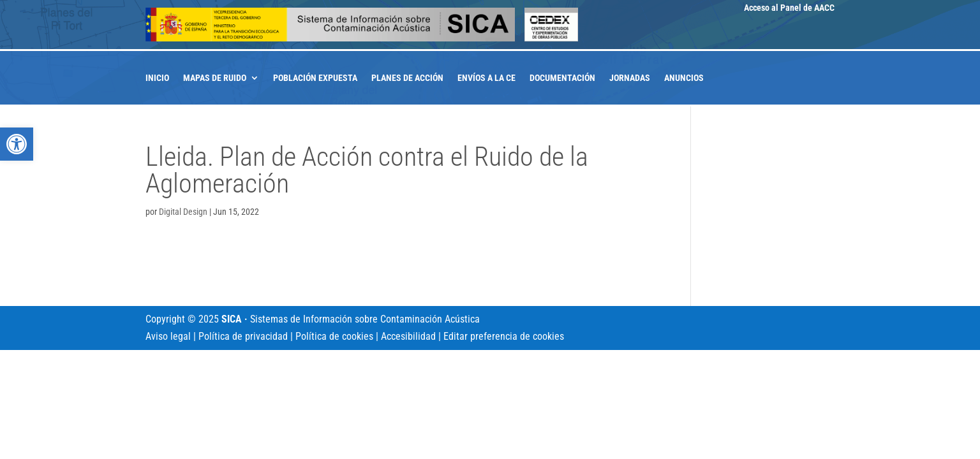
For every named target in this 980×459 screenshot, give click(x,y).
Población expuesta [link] (315, 78)
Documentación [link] (562, 78)
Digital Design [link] (183, 212)
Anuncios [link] (684, 78)
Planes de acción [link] (407, 78)
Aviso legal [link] (168, 336)
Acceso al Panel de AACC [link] (789, 8)
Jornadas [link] (630, 78)
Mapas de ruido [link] (215, 78)
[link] (17, 144)
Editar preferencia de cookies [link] (504, 336)
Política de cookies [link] (334, 336)
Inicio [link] (157, 78)
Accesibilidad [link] (408, 336)
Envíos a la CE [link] (486, 78)
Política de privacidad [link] (243, 336)
